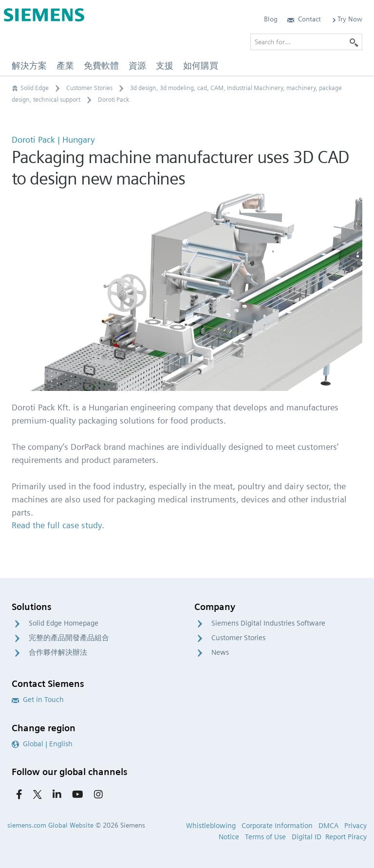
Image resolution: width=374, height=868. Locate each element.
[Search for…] (306, 42)
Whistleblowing (211, 826)
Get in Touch (38, 700)
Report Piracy (346, 837)
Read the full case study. (58, 525)
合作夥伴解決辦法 (58, 652)
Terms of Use (265, 837)
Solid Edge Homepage (64, 623)
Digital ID (307, 837)
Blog (271, 19)
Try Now (346, 19)
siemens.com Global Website (50, 825)
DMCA (328, 826)
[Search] (354, 42)
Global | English (42, 744)
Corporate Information (277, 826)
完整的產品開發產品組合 (69, 638)
